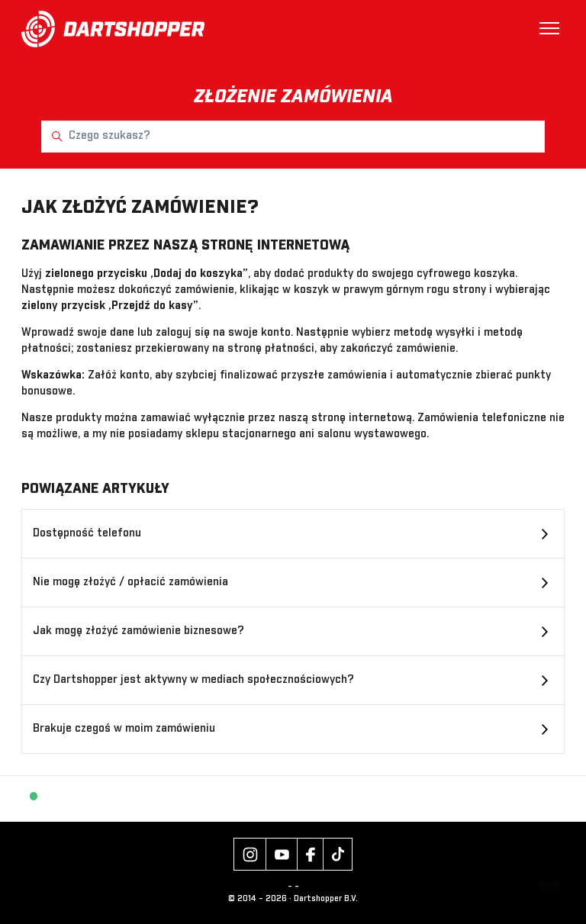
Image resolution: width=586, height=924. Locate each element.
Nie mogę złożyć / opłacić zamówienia (130, 582)
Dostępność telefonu (87, 533)
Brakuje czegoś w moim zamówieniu (124, 729)
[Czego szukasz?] (293, 137)
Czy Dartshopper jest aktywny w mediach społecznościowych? (193, 680)
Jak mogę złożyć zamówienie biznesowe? (138, 631)
